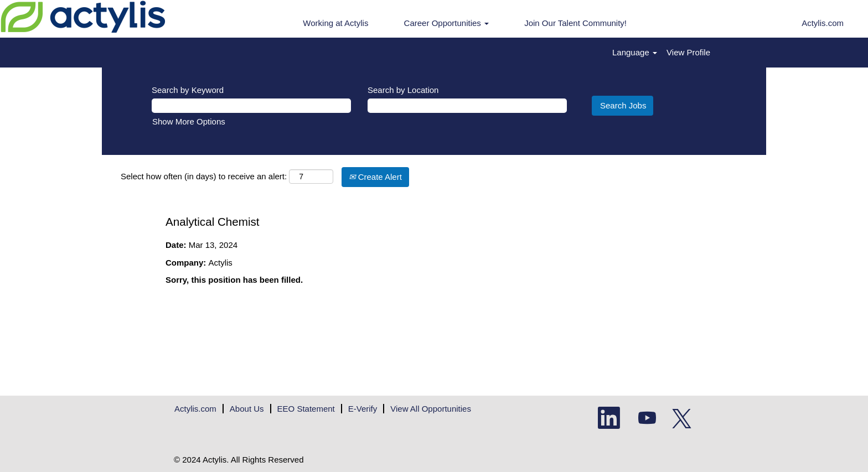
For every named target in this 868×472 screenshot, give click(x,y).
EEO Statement (306, 409)
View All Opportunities (431, 409)
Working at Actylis (335, 23)
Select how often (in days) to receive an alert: (204, 176)
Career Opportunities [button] (446, 23)
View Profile (688, 52)
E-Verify (363, 409)
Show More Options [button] (189, 121)
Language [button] (635, 52)
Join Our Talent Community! (575, 23)
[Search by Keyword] (251, 105)
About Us (247, 409)
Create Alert (375, 177)
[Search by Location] (467, 105)
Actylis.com (823, 23)
